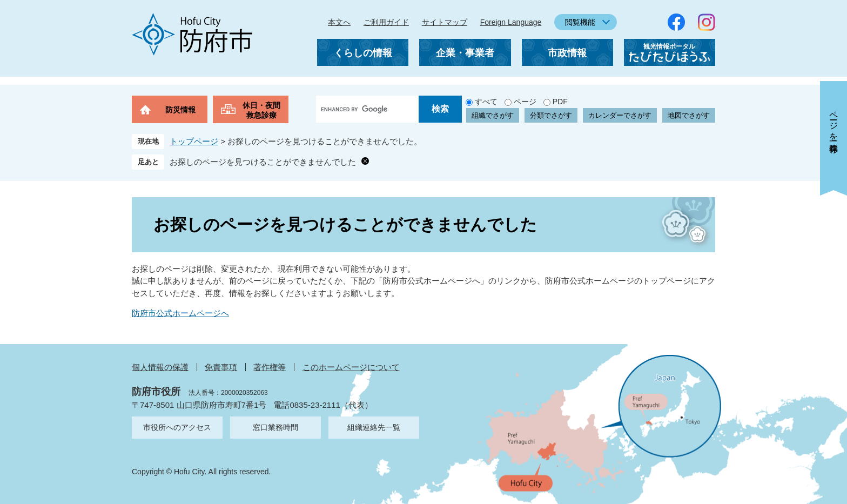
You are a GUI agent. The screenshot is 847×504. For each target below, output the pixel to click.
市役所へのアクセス (177, 427)
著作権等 (270, 367)
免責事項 (221, 367)
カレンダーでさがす (620, 115)
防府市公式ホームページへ (180, 313)
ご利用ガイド (386, 22)
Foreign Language (511, 22)
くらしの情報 (363, 53)
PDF (560, 102)
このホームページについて (351, 367)
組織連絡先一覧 (374, 427)
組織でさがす (493, 115)
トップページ (194, 141)
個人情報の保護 (160, 367)
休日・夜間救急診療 (261, 110)
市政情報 (567, 53)
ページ (525, 102)
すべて (486, 102)
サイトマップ (445, 22)
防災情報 (180, 110)
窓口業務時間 (275, 427)
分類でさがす (551, 115)
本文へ (339, 22)
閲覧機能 (580, 22)
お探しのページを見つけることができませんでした (263, 162)
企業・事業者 (465, 53)
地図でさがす (689, 115)
